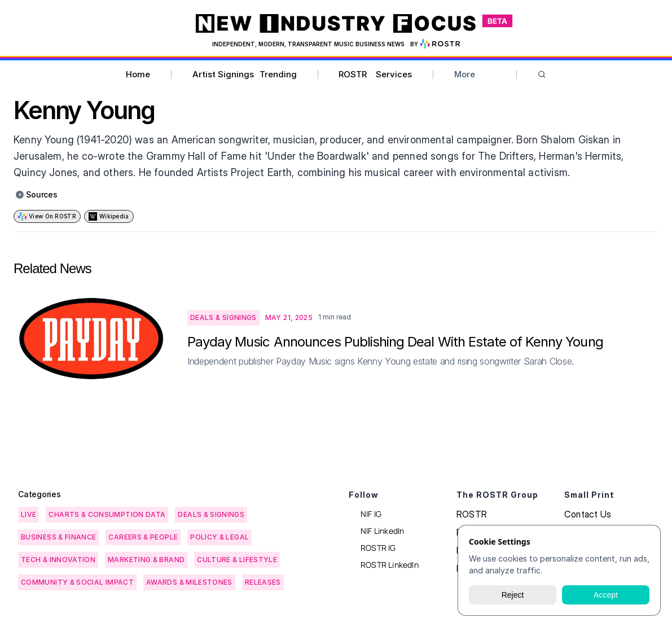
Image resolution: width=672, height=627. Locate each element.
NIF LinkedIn (382, 531)
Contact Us (588, 514)
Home (138, 74)
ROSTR (353, 74)
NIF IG (371, 514)
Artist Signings (223, 74)
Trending (278, 74)
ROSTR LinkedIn (390, 565)
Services (394, 74)
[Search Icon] (542, 75)
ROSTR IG (378, 548)
